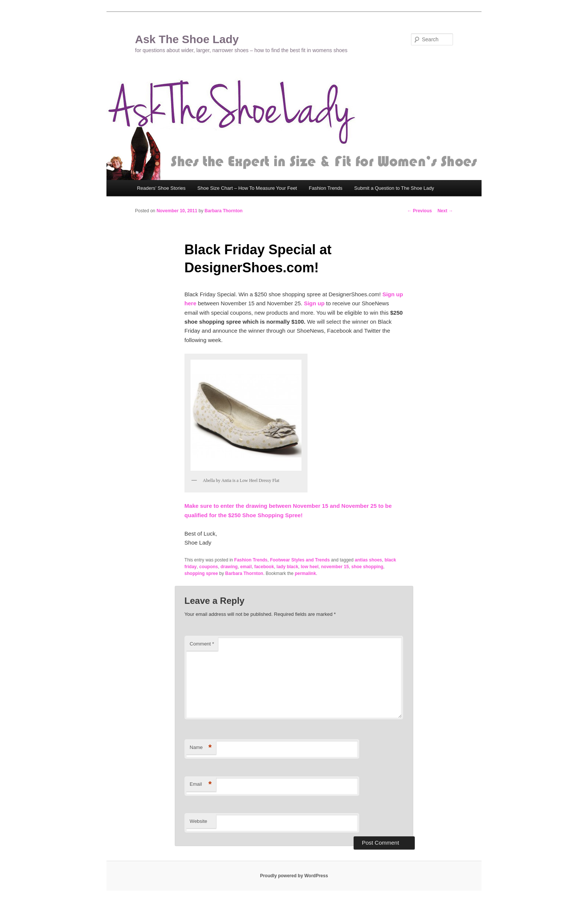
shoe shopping (367, 567)
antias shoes (368, 560)
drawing (229, 567)
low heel (310, 567)
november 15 (335, 567)
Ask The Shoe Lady (187, 39)
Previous (420, 211)
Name (201, 748)
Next (445, 211)
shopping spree (201, 573)
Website (199, 821)
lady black (287, 567)
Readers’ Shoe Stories (161, 188)
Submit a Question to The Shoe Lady (394, 188)
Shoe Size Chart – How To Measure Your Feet (247, 188)
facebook (264, 567)
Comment (202, 644)
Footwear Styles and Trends (300, 560)
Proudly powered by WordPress (294, 876)
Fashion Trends (325, 188)
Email (201, 784)
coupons (208, 567)
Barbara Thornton (223, 211)
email (246, 567)
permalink (305, 573)
